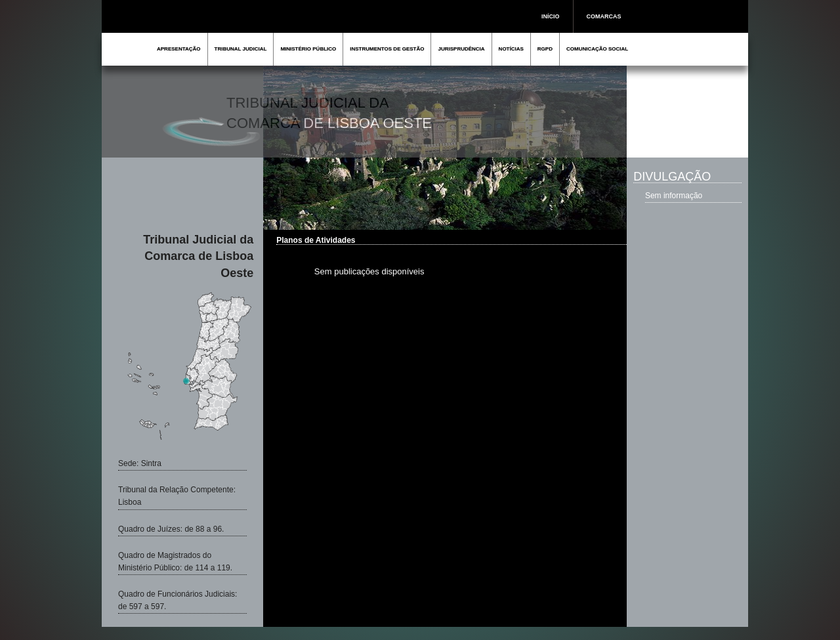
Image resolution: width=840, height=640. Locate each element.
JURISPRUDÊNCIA (461, 49)
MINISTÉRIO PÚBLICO (308, 49)
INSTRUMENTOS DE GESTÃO (387, 49)
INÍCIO (551, 16)
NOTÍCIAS (511, 49)
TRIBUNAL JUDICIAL (241, 49)
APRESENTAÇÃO (179, 49)
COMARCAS (604, 16)
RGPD (545, 49)
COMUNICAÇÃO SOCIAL (597, 49)
